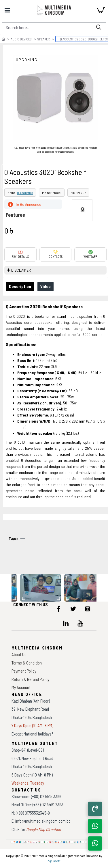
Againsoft (54, 861)
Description (20, 286)
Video (46, 286)
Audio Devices (21, 39)
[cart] (101, 10)
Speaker (43, 39)
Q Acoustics (25, 193)
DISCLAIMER (21, 270)
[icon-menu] (59, 609)
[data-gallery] (41, 588)
